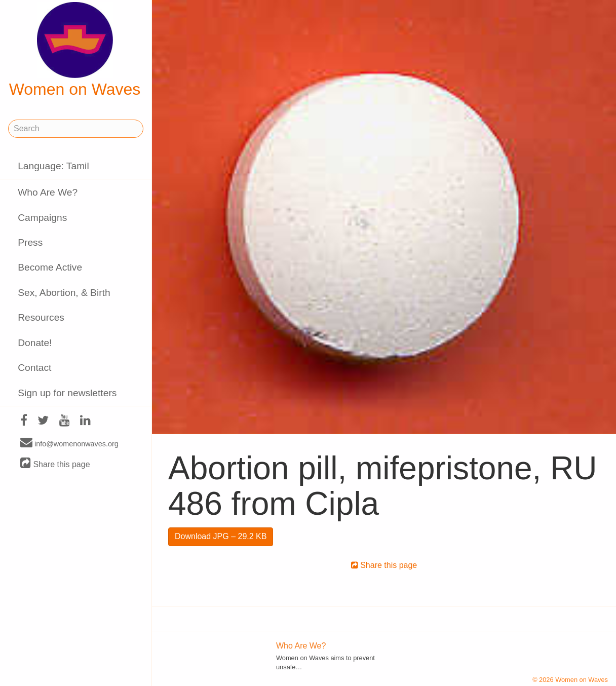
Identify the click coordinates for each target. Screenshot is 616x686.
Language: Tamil (53, 166)
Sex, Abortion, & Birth (64, 293)
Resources (41, 317)
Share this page (55, 464)
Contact (34, 368)
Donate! (35, 343)
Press (30, 242)
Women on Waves (75, 50)
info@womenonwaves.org (69, 443)
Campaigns (42, 218)
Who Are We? (48, 192)
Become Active (50, 267)
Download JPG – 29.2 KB (221, 536)
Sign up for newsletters (67, 393)
